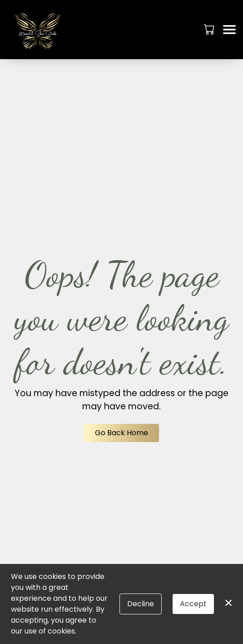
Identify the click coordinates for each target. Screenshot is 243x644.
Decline (141, 604)
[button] (210, 29)
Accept (193, 604)
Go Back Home (121, 433)
